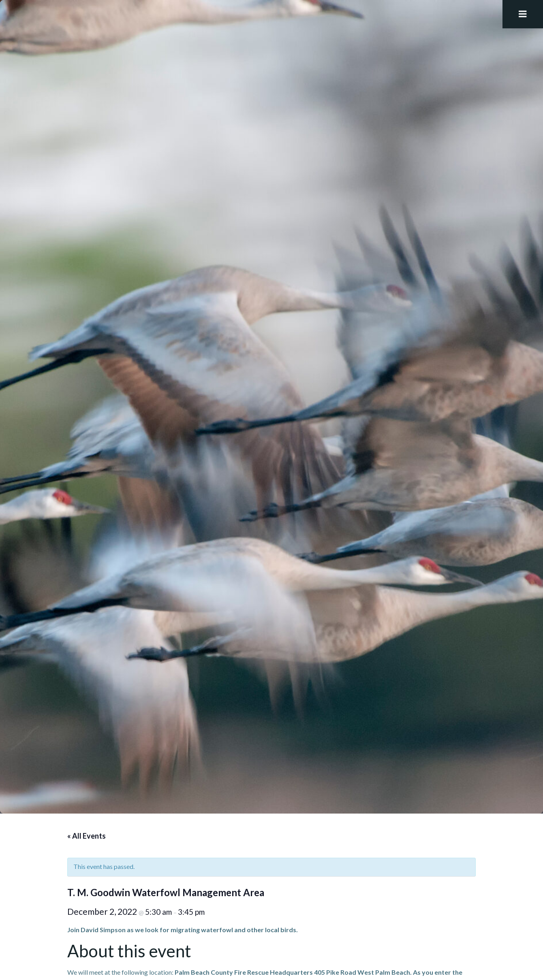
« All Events (87, 836)
